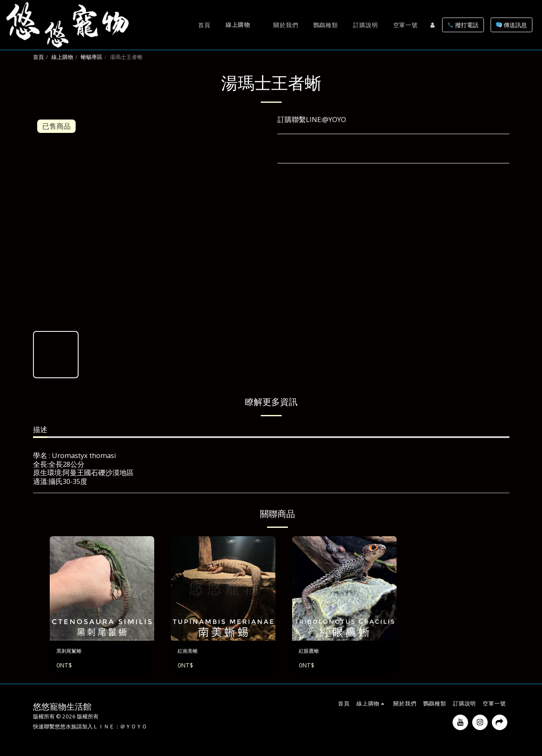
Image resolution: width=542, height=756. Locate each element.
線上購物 (62, 57)
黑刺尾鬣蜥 (74, 652)
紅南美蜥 (192, 652)
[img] (102, 588)
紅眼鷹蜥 (313, 652)
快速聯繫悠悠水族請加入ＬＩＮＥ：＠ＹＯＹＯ (90, 729)
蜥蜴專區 (92, 57)
